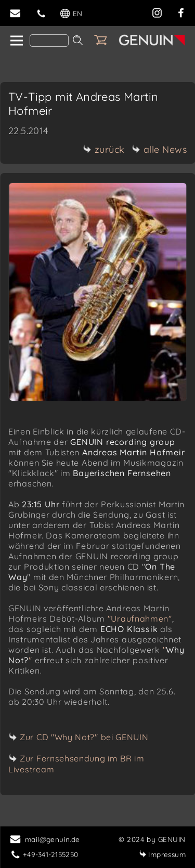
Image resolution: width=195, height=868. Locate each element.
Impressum (162, 854)
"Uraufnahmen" (140, 619)
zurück (104, 149)
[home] (16, 41)
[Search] (49, 41)
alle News (160, 149)
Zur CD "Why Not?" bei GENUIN (84, 737)
